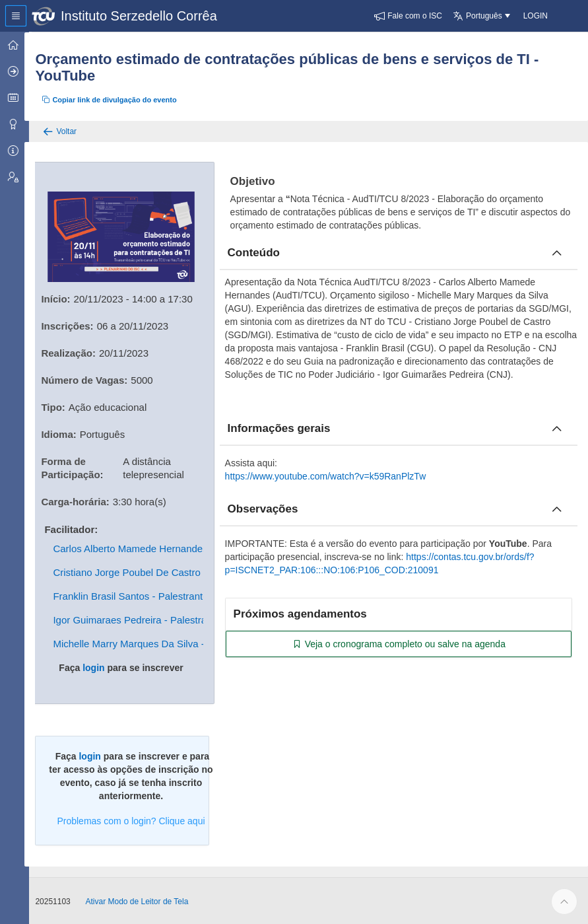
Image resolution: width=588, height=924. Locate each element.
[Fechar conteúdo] (557, 253)
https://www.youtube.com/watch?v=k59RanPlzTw (330, 476)
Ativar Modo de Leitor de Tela (144, 900)
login (99, 666)
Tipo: (60, 406)
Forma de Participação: (79, 467)
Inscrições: (74, 325)
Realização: (76, 352)
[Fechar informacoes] (557, 429)
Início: (63, 298)
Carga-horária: (82, 500)
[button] (408, 16)
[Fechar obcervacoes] (557, 509)
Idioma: (66, 433)
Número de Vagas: (91, 379)
